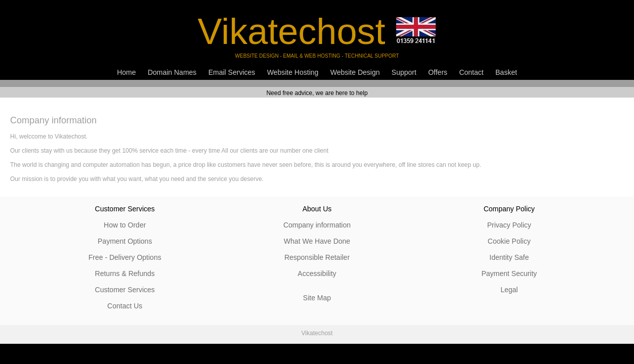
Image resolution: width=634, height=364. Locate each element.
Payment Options (125, 241)
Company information (317, 225)
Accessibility (317, 274)
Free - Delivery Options (125, 257)
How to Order (125, 225)
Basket (506, 72)
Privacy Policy (509, 225)
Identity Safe (509, 257)
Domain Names (172, 72)
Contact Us (125, 306)
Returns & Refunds (125, 274)
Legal (509, 290)
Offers (438, 72)
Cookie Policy (509, 241)
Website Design (355, 72)
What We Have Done (317, 241)
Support (404, 72)
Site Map (317, 298)
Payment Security (509, 274)
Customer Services (125, 290)
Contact (471, 72)
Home (126, 72)
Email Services (232, 72)
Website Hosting (293, 72)
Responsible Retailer (317, 257)
